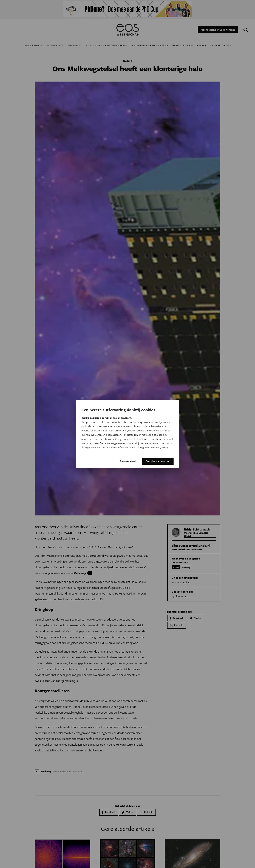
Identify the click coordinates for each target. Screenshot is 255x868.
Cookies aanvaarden (158, 461)
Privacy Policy (161, 447)
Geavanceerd (128, 461)
